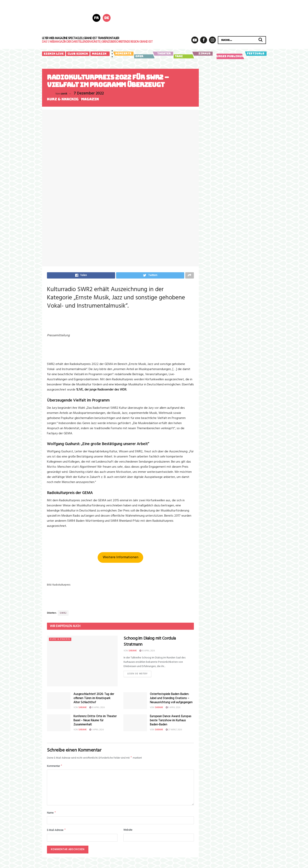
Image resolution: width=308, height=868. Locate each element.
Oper (144, 56)
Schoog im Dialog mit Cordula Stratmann (150, 643)
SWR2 (63, 614)
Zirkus (202, 54)
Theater (163, 54)
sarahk (133, 652)
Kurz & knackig (63, 99)
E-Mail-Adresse (56, 833)
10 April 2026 (147, 652)
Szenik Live (54, 54)
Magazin (99, 54)
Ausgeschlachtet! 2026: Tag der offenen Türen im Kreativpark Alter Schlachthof (94, 699)
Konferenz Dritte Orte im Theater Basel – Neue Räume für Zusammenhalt (95, 722)
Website (128, 832)
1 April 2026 (97, 731)
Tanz (183, 56)
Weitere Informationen (121, 559)
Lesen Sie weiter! (137, 676)
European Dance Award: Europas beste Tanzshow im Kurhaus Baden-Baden (171, 722)
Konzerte (123, 54)
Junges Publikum (229, 56)
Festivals (256, 54)
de (107, 18)
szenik (64, 94)
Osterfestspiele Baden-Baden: (171, 699)
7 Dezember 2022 (89, 93)
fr (96, 18)
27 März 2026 (174, 731)
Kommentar (55, 768)
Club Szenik (78, 54)
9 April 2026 (173, 709)
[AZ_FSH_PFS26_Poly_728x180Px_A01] (195, 17)
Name (52, 815)
